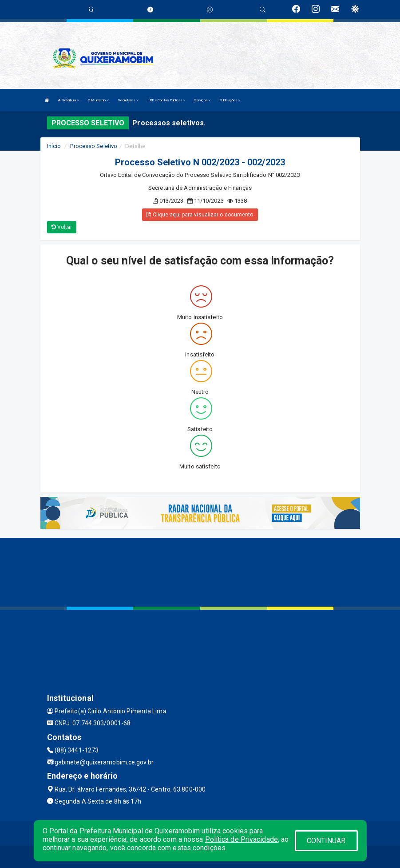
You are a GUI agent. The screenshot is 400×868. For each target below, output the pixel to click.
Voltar (62, 227)
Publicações (230, 100)
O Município (98, 100)
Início (54, 146)
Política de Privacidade (242, 839)
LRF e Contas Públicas (166, 100)
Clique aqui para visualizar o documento (200, 215)
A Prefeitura (69, 100)
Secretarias (128, 100)
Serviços (202, 100)
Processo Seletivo (94, 146)
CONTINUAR (326, 841)
